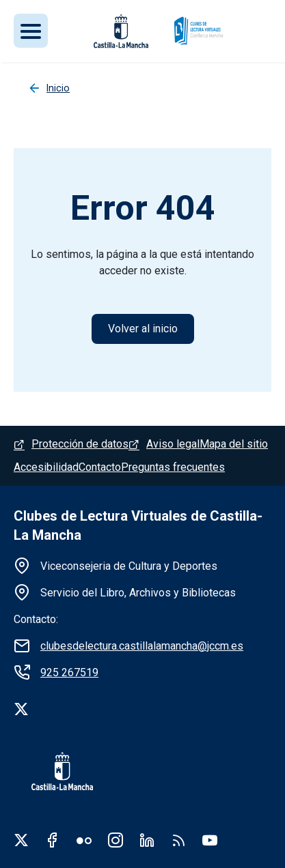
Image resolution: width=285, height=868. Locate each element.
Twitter (21, 840)
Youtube (210, 840)
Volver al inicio (143, 329)
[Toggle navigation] (31, 31)
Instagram (116, 840)
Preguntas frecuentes (173, 467)
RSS (178, 840)
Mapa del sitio (234, 444)
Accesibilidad (46, 467)
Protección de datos (80, 444)
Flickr (84, 840)
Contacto (100, 467)
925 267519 (69, 672)
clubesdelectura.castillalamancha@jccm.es (142, 646)
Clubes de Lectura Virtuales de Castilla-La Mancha (138, 525)
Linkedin (147, 840)
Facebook (53, 840)
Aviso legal (173, 444)
